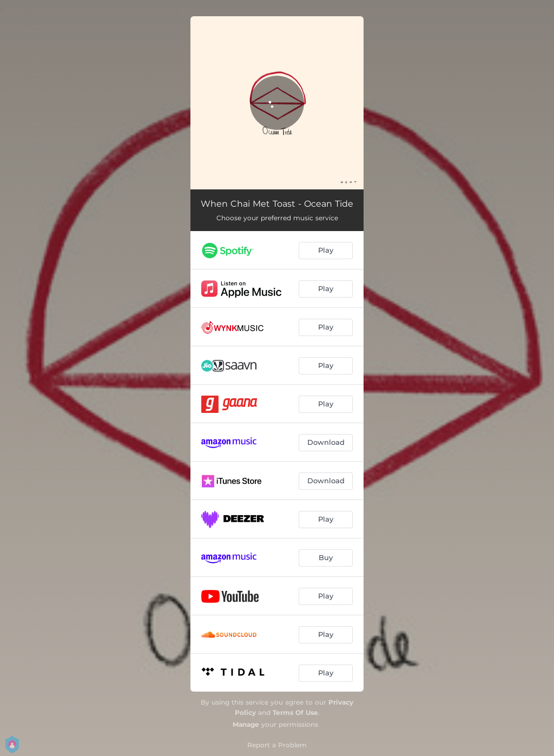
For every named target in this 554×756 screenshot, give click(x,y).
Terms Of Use (295, 712)
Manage (246, 724)
